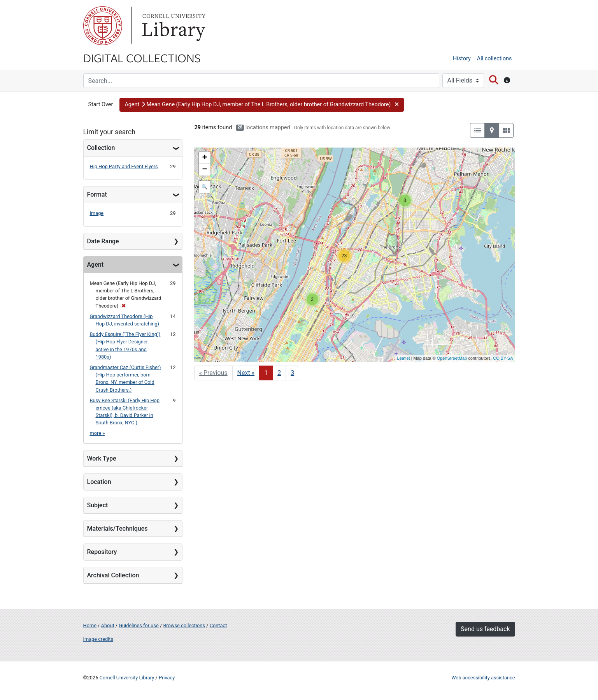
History (462, 59)
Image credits (98, 639)
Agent (95, 265)
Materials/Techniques (117, 529)
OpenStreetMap (452, 358)
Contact (218, 625)
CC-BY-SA (503, 358)
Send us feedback (485, 629)
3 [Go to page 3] (292, 373)
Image (97, 213)
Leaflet (404, 358)
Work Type (102, 458)
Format (97, 194)
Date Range (103, 241)
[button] (261, 105)
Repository (102, 552)
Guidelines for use (139, 625)
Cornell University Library (127, 678)
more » (97, 433)
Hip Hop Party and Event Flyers (124, 166)
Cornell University (103, 26)
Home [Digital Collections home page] (90, 625)
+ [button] (204, 158)
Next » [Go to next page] (246, 373)
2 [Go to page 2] (279, 373)
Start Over (101, 105)
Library (173, 26)
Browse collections (184, 625)
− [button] (204, 170)
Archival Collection (113, 575)
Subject (98, 505)
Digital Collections (142, 58)
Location (99, 482)
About (108, 625)
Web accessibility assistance (483, 678)
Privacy (167, 678)
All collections (495, 59)
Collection (101, 148)
